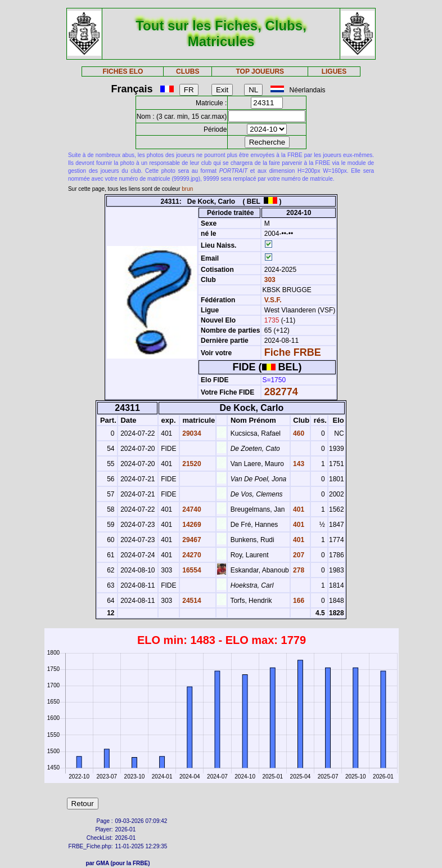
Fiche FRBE (293, 352)
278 (298, 570)
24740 (191, 509)
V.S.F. (273, 300)
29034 (191, 433)
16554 (191, 570)
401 (298, 509)
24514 (191, 601)
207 (298, 555)
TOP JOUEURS (260, 71)
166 (298, 601)
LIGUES (334, 71)
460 (298, 433)
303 (269, 280)
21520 (191, 464)
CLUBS (188, 71)
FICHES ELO (123, 71)
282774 (281, 392)
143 (298, 464)
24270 (191, 555)
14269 (191, 525)
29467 (191, 540)
